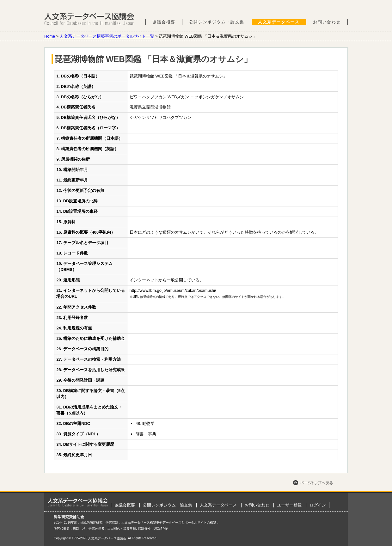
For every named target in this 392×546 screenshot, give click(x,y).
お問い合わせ (327, 22)
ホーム (78, 502)
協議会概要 (164, 22)
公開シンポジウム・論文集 (217, 22)
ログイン (318, 505)
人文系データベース (279, 22)
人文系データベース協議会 (89, 19)
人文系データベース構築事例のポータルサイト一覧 (107, 36)
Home (50, 36)
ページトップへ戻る (313, 483)
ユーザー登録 (289, 505)
